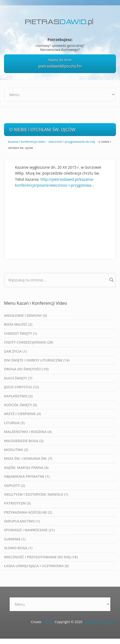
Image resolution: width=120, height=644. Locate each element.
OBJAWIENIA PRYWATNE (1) (27, 476)
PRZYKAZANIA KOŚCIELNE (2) (28, 512)
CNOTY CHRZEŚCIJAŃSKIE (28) (29, 342)
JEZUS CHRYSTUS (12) (22, 387)
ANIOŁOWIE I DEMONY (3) (25, 315)
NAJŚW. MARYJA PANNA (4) (26, 468)
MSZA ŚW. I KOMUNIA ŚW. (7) (28, 458)
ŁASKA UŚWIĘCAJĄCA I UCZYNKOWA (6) (36, 566)
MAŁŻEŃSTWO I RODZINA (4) (28, 432)
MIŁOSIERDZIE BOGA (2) (24, 441)
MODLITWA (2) (16, 450)
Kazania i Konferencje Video (27, 142)
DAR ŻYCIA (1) (15, 351)
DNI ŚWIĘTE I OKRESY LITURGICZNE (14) (37, 360)
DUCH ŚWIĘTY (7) (18, 378)
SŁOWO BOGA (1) (18, 548)
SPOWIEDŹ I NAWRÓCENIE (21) (29, 530)
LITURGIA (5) (14, 423)
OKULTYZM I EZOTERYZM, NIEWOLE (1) (36, 494)
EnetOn (48, 622)
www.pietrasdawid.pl (100, 622)
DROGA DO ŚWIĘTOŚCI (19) (26, 369)
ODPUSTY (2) (15, 485)
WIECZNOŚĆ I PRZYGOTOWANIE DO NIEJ (72, 142)
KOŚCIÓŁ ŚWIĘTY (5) (20, 405)
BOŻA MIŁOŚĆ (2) (18, 324)
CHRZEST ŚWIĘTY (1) (21, 333)
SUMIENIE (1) (15, 539)
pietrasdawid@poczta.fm (60, 66)
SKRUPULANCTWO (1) (22, 521)
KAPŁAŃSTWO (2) (18, 396)
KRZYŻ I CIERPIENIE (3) (22, 414)
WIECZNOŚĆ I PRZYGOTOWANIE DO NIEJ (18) (41, 557)
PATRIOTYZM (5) (17, 503)
